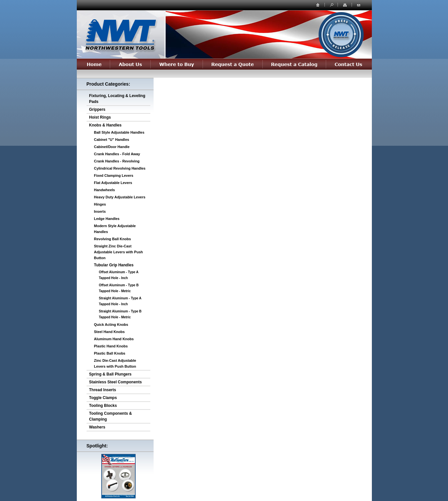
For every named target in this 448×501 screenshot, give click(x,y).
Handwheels (105, 190)
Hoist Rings (100, 117)
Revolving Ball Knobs (113, 239)
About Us (130, 64)
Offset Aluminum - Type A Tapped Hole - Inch (119, 275)
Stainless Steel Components (116, 382)
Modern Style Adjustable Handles (115, 229)
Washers (97, 427)
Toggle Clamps (103, 398)
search (331, 5)
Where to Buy (177, 64)
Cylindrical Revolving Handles (120, 168)
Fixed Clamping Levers (114, 175)
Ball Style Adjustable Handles (119, 132)
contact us (358, 5)
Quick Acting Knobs (111, 325)
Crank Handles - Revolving (117, 161)
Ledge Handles (107, 219)
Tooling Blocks (103, 406)
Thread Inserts (103, 390)
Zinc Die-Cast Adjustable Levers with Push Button (115, 363)
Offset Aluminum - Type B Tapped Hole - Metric (119, 288)
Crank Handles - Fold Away (117, 154)
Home (93, 64)
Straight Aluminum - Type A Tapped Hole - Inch (120, 301)
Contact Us (349, 64)
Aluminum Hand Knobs (114, 339)
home (318, 5)
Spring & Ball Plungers (110, 374)
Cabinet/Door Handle (112, 147)
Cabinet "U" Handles (112, 140)
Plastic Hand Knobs (111, 346)
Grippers (97, 109)
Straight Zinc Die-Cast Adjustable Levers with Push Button (119, 252)
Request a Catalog (294, 64)
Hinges (100, 204)
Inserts (100, 211)
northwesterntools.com (120, 33)
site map (345, 5)
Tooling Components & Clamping (111, 416)
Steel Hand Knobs (109, 332)
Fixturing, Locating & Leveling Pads (117, 99)
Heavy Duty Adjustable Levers (120, 197)
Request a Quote (233, 64)
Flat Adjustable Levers (113, 183)
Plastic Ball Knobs (110, 353)
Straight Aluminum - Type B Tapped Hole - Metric (120, 314)
